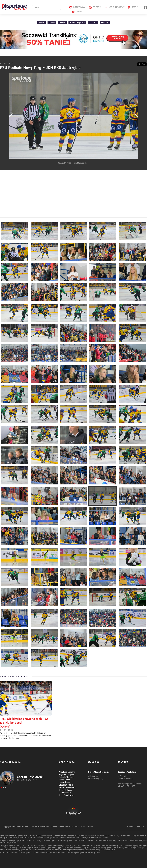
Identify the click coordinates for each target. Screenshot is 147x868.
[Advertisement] (73, 194)
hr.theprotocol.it (64, 826)
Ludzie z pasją (77, 7)
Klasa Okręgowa (77, 23)
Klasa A (93, 23)
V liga (62, 23)
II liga (41, 23)
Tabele (133, 7)
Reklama (141, 826)
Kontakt (130, 826)
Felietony (95, 7)
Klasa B (105, 23)
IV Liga (52, 23)
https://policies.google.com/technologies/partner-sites (63, 835)
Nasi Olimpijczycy (114, 7)
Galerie (77, 11)
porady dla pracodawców (82, 826)
